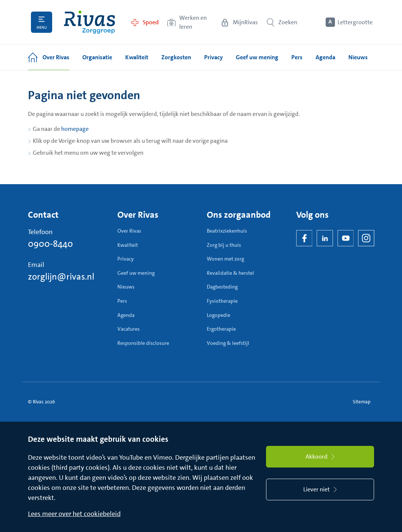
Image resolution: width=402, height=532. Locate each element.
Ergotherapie (221, 329)
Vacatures (129, 329)
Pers (122, 301)
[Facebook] (304, 238)
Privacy (126, 259)
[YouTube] (346, 238)
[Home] (89, 22)
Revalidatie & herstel (230, 273)
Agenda (126, 315)
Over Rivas (129, 231)
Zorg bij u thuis (224, 245)
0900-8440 (50, 244)
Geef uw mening (136, 273)
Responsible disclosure (143, 343)
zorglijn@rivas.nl (61, 277)
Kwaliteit (128, 245)
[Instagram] (366, 238)
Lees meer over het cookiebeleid (74, 514)
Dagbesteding (222, 287)
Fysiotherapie (222, 301)
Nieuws (126, 287)
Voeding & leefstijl (228, 343)
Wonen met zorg (225, 259)
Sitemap (362, 402)
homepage (75, 129)
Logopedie (219, 315)
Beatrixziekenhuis (227, 231)
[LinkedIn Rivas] (325, 238)
